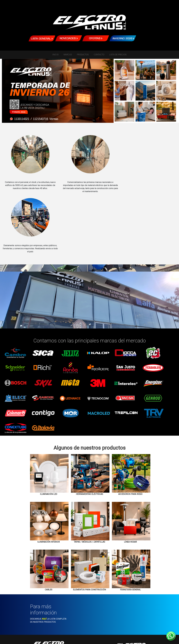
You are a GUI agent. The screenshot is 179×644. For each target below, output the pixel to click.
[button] (13, 91)
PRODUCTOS (83, 55)
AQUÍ (44, 559)
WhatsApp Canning (49, 614)
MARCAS (68, 55)
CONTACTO (99, 55)
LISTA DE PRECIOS (118, 55)
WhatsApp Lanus (130, 614)
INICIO (55, 55)
